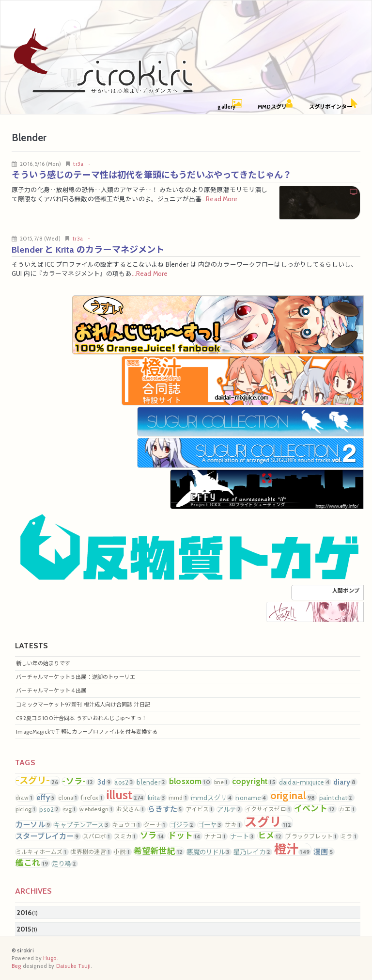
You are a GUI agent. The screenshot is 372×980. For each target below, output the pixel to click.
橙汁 (293, 849)
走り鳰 (65, 864)
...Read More (220, 199)
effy (46, 797)
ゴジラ (182, 825)
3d (105, 782)
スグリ (269, 822)
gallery (226, 107)
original (294, 796)
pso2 (50, 809)
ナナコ (216, 836)
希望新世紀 (159, 851)
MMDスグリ (272, 107)
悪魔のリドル (209, 852)
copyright (254, 781)
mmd (178, 798)
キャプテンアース (82, 825)
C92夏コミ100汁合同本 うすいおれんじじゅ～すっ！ (81, 718)
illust (126, 795)
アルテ (230, 809)
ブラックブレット (312, 836)
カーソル (33, 825)
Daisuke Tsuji (73, 966)
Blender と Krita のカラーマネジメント (88, 249)
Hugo (50, 958)
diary (345, 782)
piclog (26, 809)
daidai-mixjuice (305, 782)
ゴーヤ (210, 825)
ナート (243, 836)
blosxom (190, 781)
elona (68, 798)
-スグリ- (38, 781)
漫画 (324, 852)
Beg (16, 966)
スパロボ (97, 836)
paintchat (337, 798)
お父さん (131, 809)
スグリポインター (331, 107)
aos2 (124, 782)
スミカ (126, 836)
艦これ (32, 863)
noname (251, 798)
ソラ (153, 836)
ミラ (349, 836)
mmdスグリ (212, 798)
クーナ (155, 825)
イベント (315, 809)
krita (157, 798)
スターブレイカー (48, 836)
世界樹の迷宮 (91, 852)
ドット (185, 836)
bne (222, 782)
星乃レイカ (253, 852)
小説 (123, 852)
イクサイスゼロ (268, 809)
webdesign (97, 809)
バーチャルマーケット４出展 (51, 691)
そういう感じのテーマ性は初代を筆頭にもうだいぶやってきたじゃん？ (152, 175)
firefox (92, 798)
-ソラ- (78, 781)
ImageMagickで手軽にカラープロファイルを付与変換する (87, 732)
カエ (347, 809)
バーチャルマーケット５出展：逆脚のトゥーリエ (76, 677)
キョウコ (127, 825)
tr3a (78, 164)
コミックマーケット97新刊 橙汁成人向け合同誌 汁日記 (83, 705)
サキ (234, 825)
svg (70, 809)
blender (151, 782)
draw (25, 798)
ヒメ (271, 836)
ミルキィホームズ (42, 852)
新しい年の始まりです (43, 663)
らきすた (165, 809)
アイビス (200, 809)
